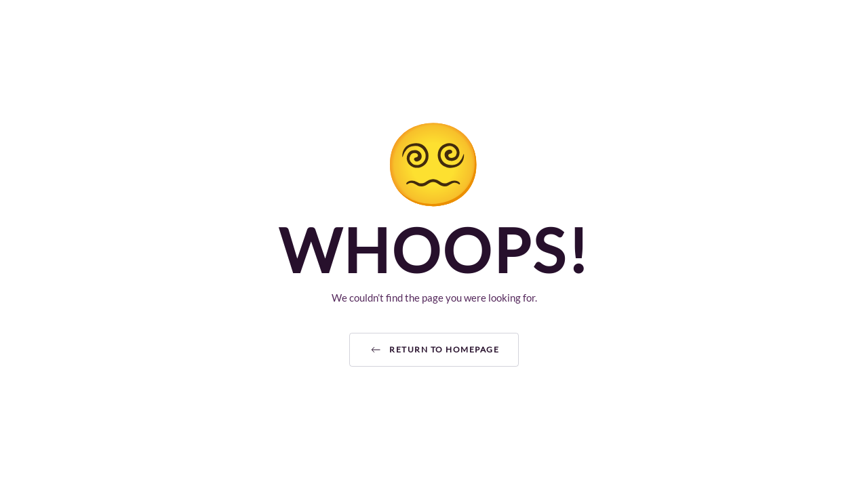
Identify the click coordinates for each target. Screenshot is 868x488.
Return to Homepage (434, 350)
